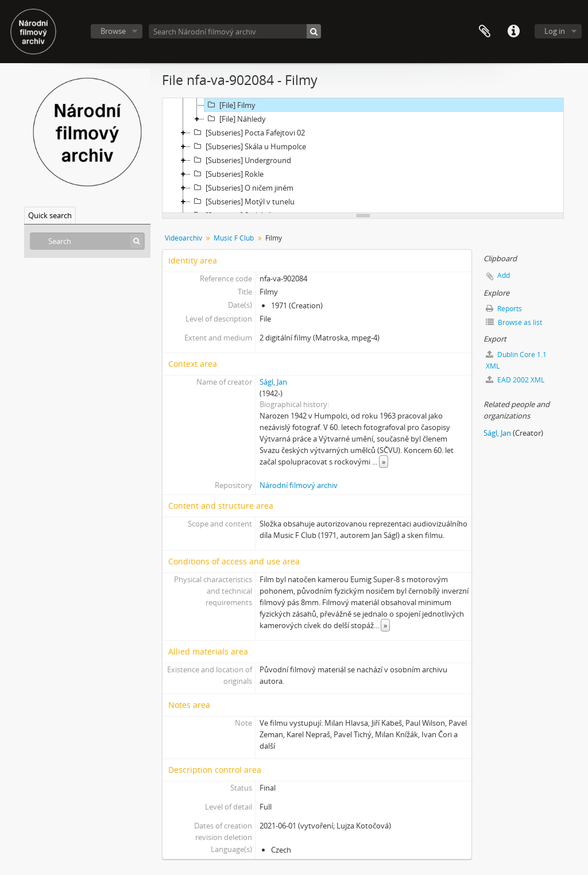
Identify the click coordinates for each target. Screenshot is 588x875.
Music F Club (234, 238)
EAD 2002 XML (515, 380)
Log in (555, 31)
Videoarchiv (183, 238)
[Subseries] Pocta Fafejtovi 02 (248, 133)
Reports (504, 309)
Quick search (50, 215)
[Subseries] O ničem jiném (242, 188)
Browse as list (514, 322)
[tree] (363, 156)
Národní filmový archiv (299, 485)
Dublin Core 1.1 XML (516, 360)
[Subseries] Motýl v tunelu (243, 202)
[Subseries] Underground (241, 160)
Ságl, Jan (273, 382)
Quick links (513, 32)
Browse (113, 31)
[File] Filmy (230, 105)
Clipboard (485, 32)
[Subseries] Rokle (227, 174)
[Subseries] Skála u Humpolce (248, 146)
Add (504, 275)
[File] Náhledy (235, 119)
